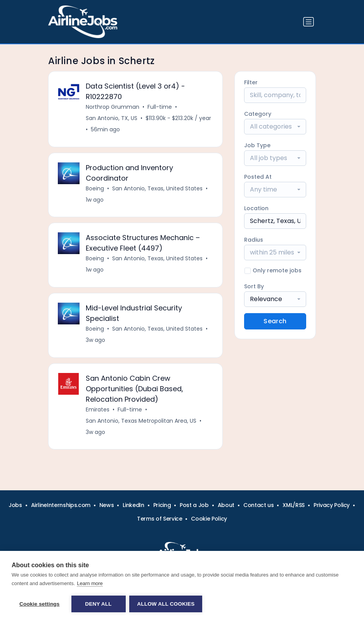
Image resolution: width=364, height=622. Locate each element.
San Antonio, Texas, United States (157, 188)
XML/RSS (294, 505)
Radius (254, 240)
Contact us (259, 505)
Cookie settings (40, 604)
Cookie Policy (209, 519)
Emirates (98, 410)
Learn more (90, 583)
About (226, 505)
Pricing (162, 505)
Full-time (160, 107)
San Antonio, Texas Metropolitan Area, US (141, 421)
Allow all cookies (166, 604)
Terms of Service (159, 519)
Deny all (98, 604)
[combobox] (275, 127)
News (107, 505)
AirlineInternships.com (61, 505)
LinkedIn (133, 505)
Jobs (15, 505)
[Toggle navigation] (309, 22)
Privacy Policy (332, 505)
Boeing (95, 188)
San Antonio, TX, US (112, 118)
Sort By (254, 286)
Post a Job (194, 505)
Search (275, 321)
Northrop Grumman (113, 107)
